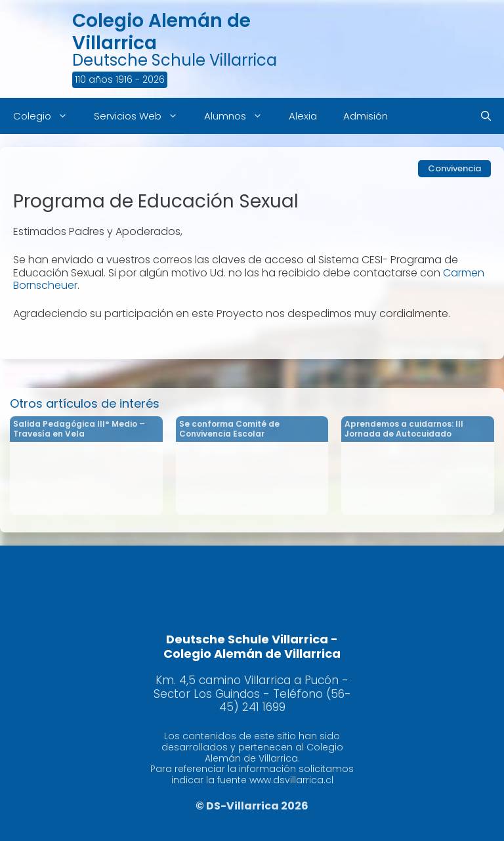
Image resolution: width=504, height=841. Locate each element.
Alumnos (240, 116)
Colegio (47, 116)
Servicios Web (142, 116)
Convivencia (454, 168)
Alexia (303, 116)
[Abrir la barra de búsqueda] (486, 116)
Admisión (366, 116)
